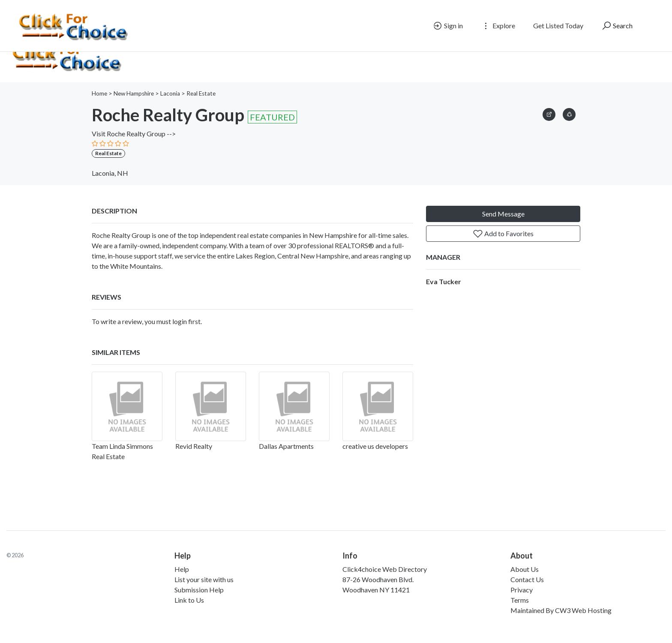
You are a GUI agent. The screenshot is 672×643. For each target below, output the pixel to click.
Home (99, 93)
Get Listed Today (558, 26)
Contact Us (527, 579)
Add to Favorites (503, 234)
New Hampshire (134, 93)
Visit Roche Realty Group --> (134, 134)
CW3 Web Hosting (583, 610)
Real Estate (201, 93)
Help (182, 569)
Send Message (503, 214)
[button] (569, 113)
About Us (525, 569)
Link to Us (189, 600)
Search (617, 26)
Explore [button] (498, 26)
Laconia (170, 93)
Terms (520, 600)
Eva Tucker (444, 281)
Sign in (448, 26)
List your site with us (204, 579)
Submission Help (199, 590)
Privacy (522, 590)
